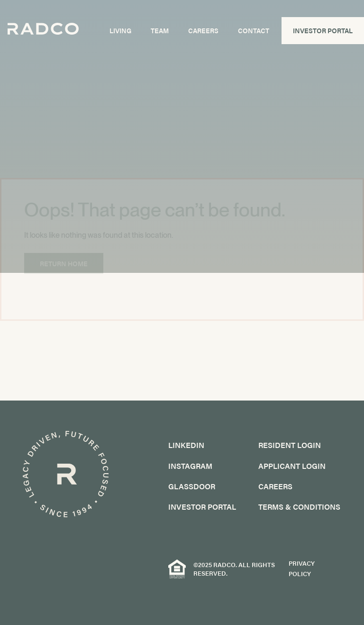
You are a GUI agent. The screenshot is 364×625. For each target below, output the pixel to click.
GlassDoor (192, 486)
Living (121, 34)
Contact (254, 34)
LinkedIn (186, 445)
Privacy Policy (302, 569)
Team (161, 34)
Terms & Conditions (299, 507)
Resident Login (290, 445)
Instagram (190, 466)
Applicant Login (292, 466)
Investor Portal (323, 34)
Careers (204, 34)
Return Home (64, 263)
